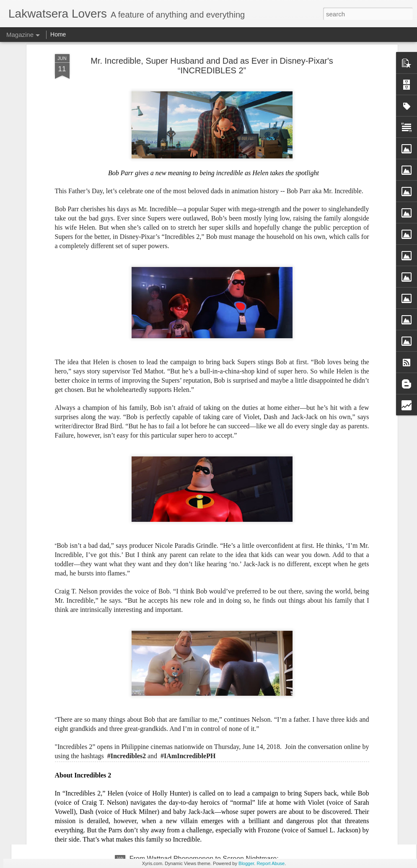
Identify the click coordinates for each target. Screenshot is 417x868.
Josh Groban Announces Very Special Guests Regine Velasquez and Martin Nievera (209, 672)
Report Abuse (271, 863)
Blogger (246, 863)
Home (58, 34)
